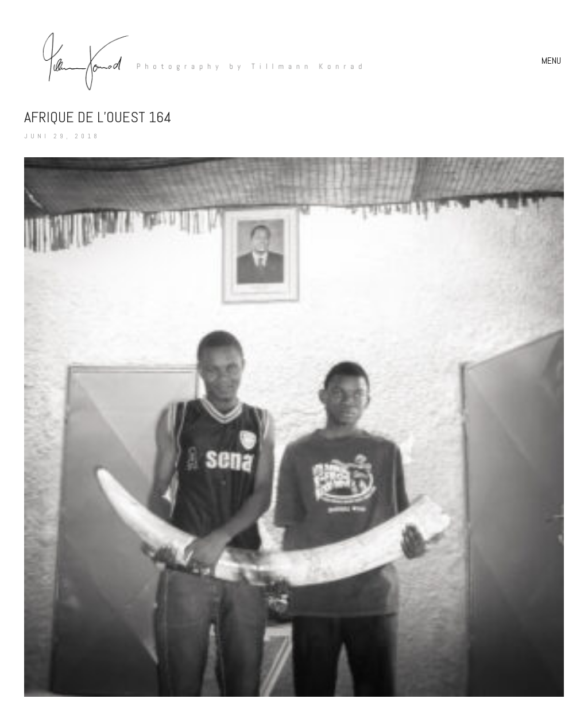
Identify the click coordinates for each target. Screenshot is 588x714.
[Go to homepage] (196, 61)
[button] (553, 61)
